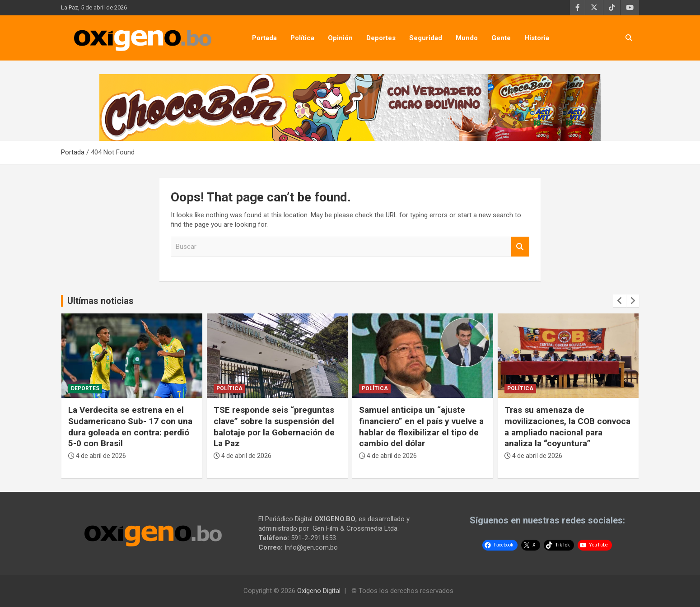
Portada (264, 38)
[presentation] (620, 301)
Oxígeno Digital (319, 591)
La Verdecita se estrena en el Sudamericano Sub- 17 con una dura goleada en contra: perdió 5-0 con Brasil (130, 427)
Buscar (520, 247)
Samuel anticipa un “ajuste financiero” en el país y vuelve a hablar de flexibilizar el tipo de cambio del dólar (421, 427)
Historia (537, 38)
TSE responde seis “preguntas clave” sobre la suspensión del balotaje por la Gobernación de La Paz (274, 427)
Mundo (467, 38)
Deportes (381, 38)
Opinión (340, 38)
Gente (501, 38)
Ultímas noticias (100, 301)
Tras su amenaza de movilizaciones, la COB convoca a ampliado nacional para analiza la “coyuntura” (567, 427)
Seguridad (426, 38)
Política (302, 38)
